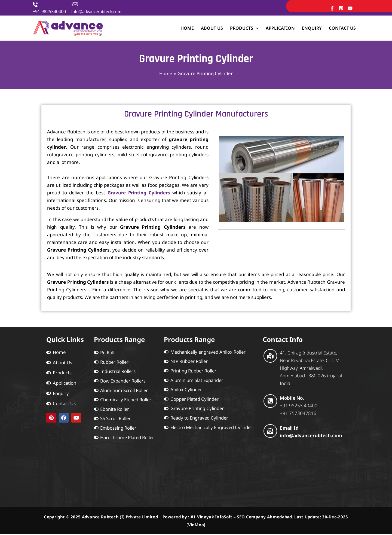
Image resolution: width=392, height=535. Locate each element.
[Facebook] (332, 8)
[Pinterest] (341, 8)
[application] (256, 28)
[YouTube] (350, 8)
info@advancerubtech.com (96, 11)
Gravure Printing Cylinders (139, 193)
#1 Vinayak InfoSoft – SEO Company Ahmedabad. (242, 518)
